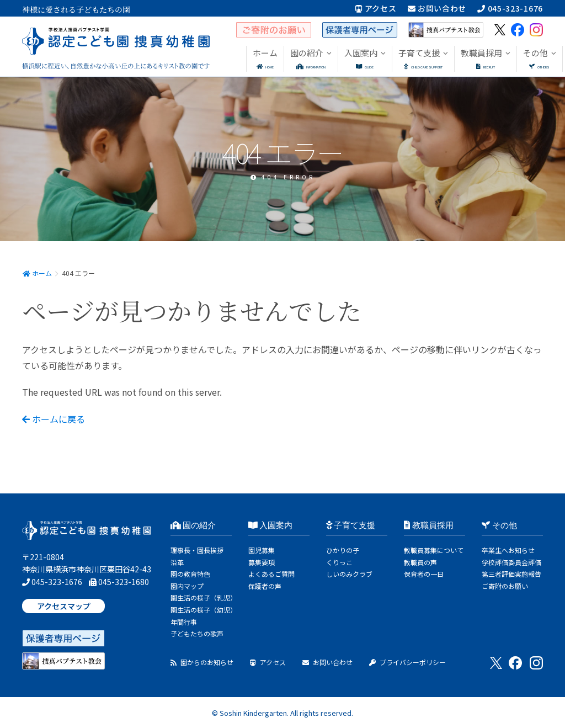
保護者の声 (265, 586)
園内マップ (187, 586)
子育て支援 (351, 525)
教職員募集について (434, 550)
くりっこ (339, 562)
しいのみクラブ (349, 574)
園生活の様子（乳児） (204, 597)
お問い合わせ (437, 8)
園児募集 (262, 550)
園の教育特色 (190, 574)
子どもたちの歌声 (197, 633)
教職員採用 (429, 525)
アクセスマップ (64, 606)
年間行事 (184, 622)
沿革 (177, 562)
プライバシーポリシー (407, 662)
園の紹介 (193, 525)
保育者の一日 (424, 574)
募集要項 (262, 562)
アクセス (376, 8)
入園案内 (271, 525)
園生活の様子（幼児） (204, 610)
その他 (499, 525)
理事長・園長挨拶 (197, 550)
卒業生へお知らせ (508, 550)
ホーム (37, 273)
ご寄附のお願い (505, 586)
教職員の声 (420, 562)
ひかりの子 (343, 550)
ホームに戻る (54, 419)
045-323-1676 (510, 8)
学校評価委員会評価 (511, 562)
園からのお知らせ (202, 662)
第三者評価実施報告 (511, 574)
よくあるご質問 (271, 574)
